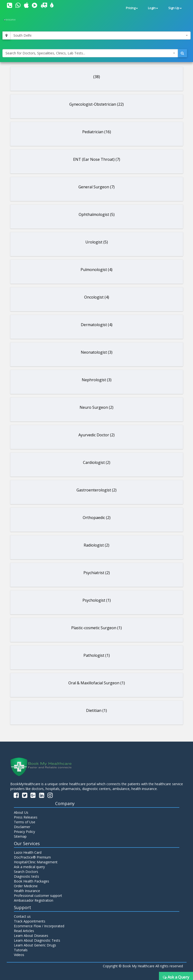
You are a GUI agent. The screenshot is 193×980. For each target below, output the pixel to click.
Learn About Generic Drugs (35, 945)
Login (153, 8)
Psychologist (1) (97, 600)
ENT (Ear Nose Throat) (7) (97, 159)
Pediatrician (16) (97, 132)
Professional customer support (38, 896)
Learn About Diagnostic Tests (37, 940)
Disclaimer (22, 827)
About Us (21, 812)
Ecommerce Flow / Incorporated (39, 926)
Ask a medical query (29, 867)
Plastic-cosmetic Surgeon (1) (96, 628)
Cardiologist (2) (97, 462)
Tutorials (21, 950)
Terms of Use (25, 822)
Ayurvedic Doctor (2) (96, 435)
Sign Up (175, 8)
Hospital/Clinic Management (36, 862)
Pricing (132, 8)
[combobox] (100, 35)
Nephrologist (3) (97, 380)
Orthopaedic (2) (97, 518)
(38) (97, 77)
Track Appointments (30, 921)
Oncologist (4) (97, 297)
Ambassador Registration (34, 900)
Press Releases (26, 817)
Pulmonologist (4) (96, 270)
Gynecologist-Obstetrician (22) (96, 104)
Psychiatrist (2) (97, 573)
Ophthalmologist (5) (97, 214)
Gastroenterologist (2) (96, 490)
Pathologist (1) (97, 655)
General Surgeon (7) (96, 187)
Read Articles (24, 931)
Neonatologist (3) (97, 352)
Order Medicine (26, 886)
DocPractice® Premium (32, 857)
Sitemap (20, 836)
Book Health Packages (32, 881)
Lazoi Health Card (28, 852)
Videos (19, 955)
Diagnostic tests (26, 876)
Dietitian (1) (96, 710)
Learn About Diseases (31, 936)
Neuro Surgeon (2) (96, 407)
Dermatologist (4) (97, 325)
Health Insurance (27, 891)
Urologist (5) (97, 242)
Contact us (22, 916)
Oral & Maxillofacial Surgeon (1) (97, 683)
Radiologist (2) (96, 545)
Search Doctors (26, 872)
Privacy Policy (24, 832)
